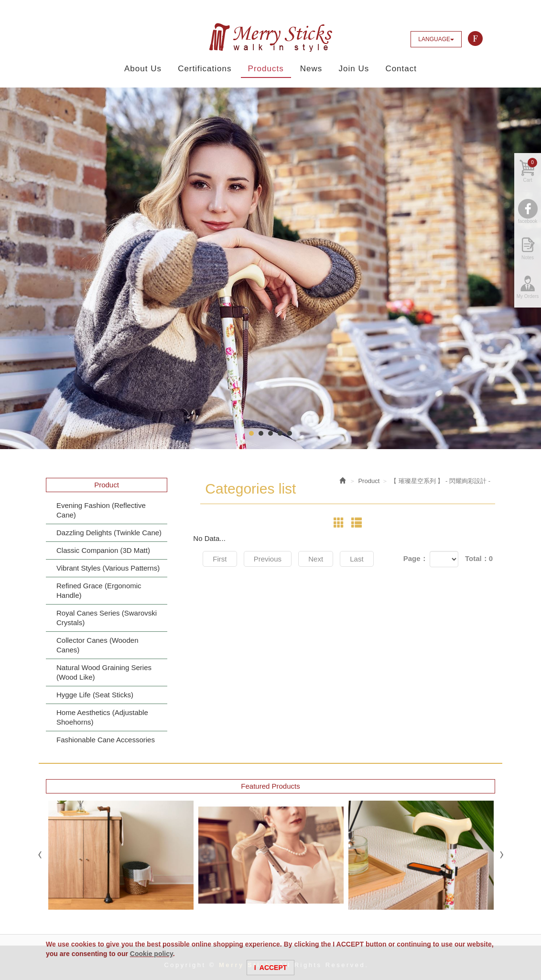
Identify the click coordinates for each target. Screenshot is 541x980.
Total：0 (479, 558)
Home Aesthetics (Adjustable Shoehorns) (102, 717)
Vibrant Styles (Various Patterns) (108, 568)
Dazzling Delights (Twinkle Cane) (109, 533)
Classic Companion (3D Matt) (103, 550)
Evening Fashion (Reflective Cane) (101, 510)
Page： (416, 558)
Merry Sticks (270, 37)
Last (357, 559)
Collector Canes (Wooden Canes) (97, 645)
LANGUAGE (436, 39)
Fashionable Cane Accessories (106, 740)
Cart (530, 170)
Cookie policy (151, 954)
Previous (268, 559)
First (220, 559)
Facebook (476, 39)
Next (316, 559)
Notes (528, 258)
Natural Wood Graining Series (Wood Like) (104, 672)
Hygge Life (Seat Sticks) (95, 695)
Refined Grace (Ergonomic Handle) (99, 590)
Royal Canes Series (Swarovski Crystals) (107, 618)
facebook (528, 221)
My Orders (528, 296)
